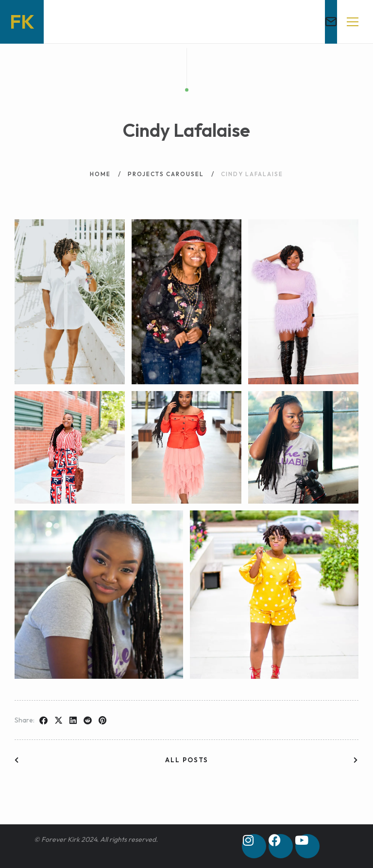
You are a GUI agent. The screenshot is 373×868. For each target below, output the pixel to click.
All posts (187, 760)
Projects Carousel (166, 170)
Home (100, 170)
